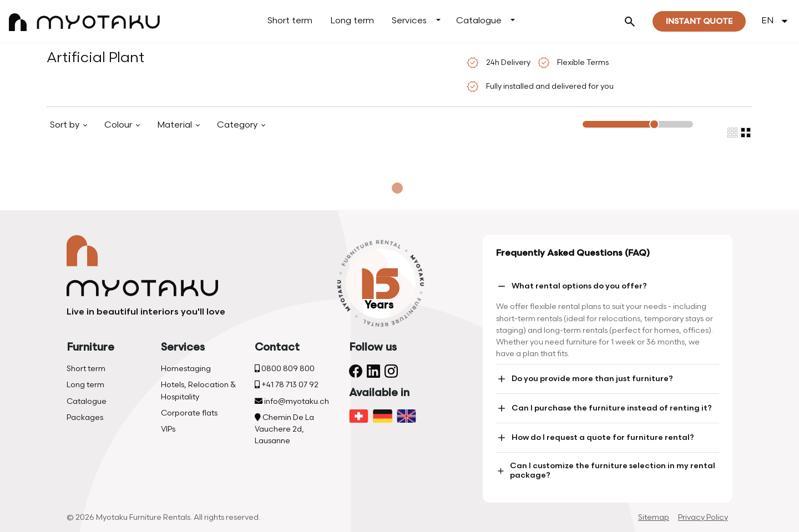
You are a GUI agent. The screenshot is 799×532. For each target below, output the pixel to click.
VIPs (168, 429)
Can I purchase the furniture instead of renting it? (604, 408)
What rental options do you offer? (572, 286)
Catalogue (479, 21)
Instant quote (699, 21)
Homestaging (186, 369)
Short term (290, 21)
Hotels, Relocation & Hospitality (198, 391)
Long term (352, 21)
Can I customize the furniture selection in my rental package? (606, 470)
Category (238, 125)
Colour (119, 125)
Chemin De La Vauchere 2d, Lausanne (284, 429)
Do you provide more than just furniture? (585, 379)
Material (176, 125)
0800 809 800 (285, 369)
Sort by (66, 125)
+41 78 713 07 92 (287, 385)
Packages (85, 417)
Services (409, 21)
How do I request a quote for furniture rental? (595, 438)
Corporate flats (189, 413)
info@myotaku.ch (292, 401)
